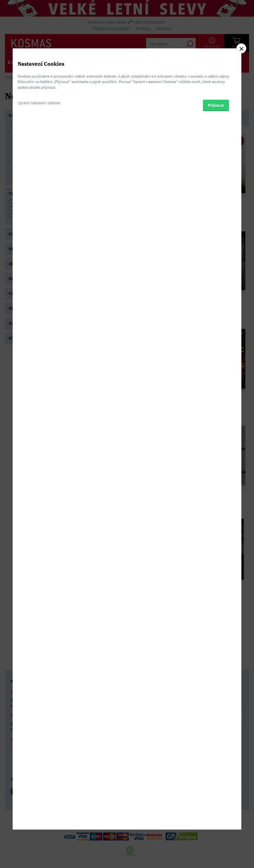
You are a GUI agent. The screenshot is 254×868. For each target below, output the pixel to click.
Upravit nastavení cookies (39, 460)
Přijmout (216, 462)
